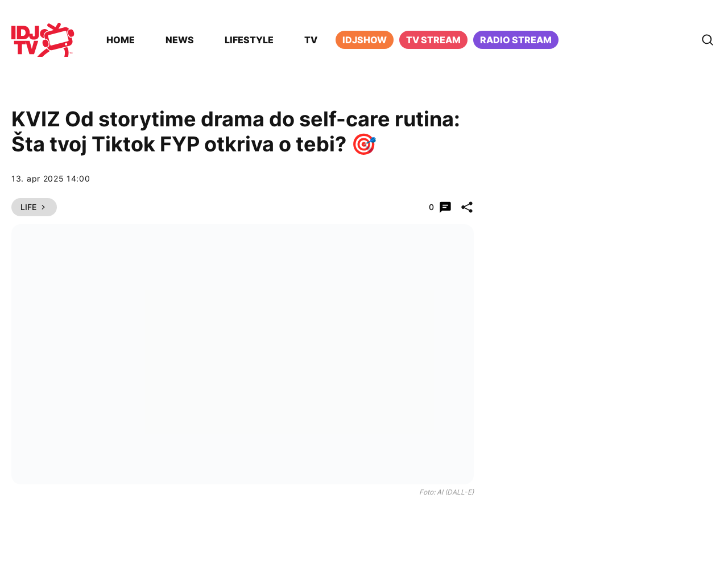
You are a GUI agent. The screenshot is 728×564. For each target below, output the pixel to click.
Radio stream (516, 40)
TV (311, 40)
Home (121, 40)
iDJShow (365, 40)
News (180, 40)
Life (34, 207)
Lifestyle (249, 40)
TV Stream (433, 40)
